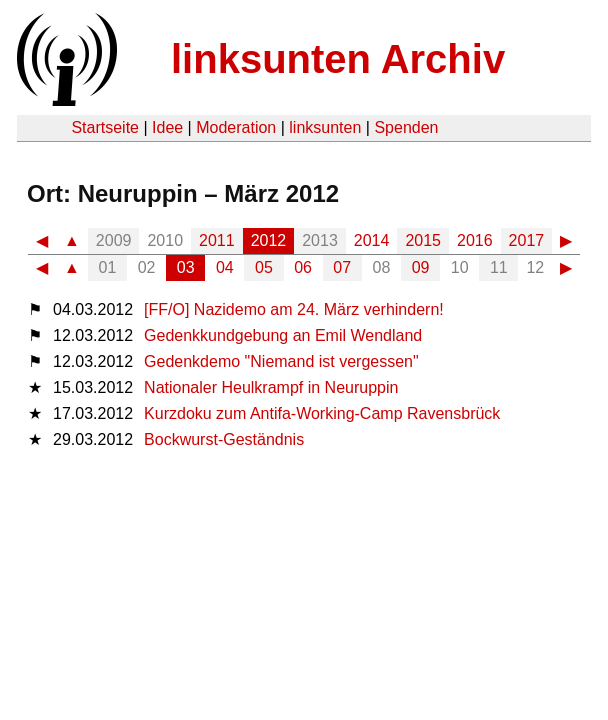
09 (421, 267)
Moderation (236, 127)
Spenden (406, 127)
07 (342, 267)
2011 (217, 240)
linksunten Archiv (338, 59)
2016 (475, 240)
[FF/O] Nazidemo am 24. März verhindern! (294, 309)
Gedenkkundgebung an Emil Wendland (283, 335)
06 (303, 267)
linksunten (325, 127)
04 (225, 267)
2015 (423, 240)
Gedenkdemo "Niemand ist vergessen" (281, 361)
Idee (167, 127)
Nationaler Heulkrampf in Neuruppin (271, 387)
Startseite (105, 127)
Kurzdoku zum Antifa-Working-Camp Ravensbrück (322, 413)
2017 (527, 240)
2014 (372, 240)
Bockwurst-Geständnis (224, 439)
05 (264, 267)
